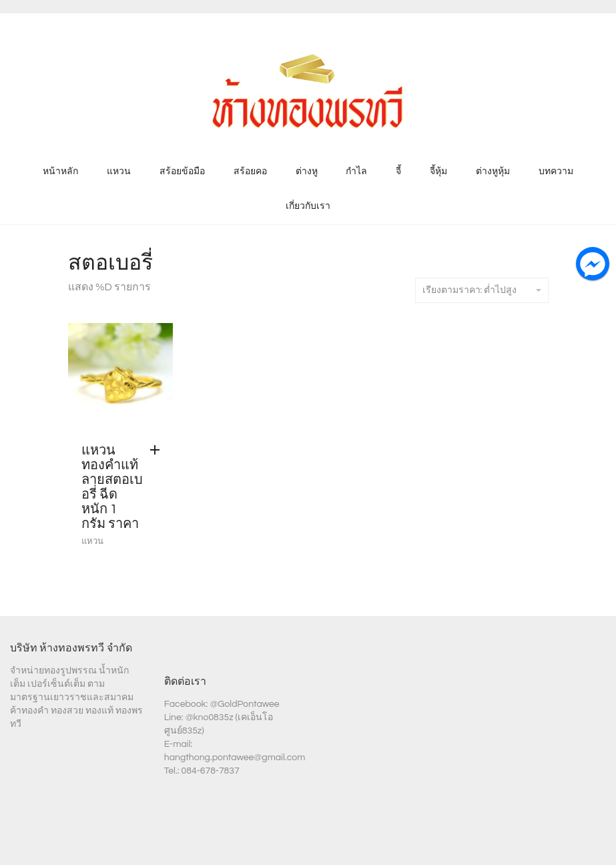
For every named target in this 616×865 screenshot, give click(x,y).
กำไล (356, 172)
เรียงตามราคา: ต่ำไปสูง (482, 290)
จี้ (398, 172)
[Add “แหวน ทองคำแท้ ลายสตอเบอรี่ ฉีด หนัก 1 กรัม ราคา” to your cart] (158, 451)
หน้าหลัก (60, 172)
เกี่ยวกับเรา (308, 206)
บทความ (556, 172)
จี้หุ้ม (438, 172)
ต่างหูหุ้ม (493, 172)
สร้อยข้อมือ (182, 172)
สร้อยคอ (250, 172)
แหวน (119, 172)
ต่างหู (307, 172)
